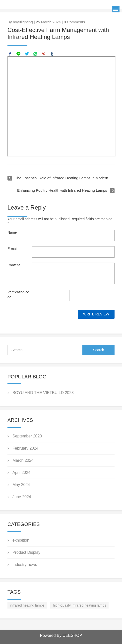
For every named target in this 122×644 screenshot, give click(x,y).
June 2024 (22, 497)
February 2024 (25, 448)
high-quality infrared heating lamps (79, 605)
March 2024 (23, 460)
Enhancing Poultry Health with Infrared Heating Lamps (62, 190)
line (18, 54)
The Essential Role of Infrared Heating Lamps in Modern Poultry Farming (65, 178)
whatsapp (35, 54)
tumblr (52, 54)
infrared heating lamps (27, 605)
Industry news (25, 565)
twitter (27, 54)
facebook (10, 54)
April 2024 (21, 473)
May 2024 (21, 485)
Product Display (26, 552)
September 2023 (27, 436)
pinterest (44, 54)
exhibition (21, 540)
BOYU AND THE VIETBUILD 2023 (43, 393)
